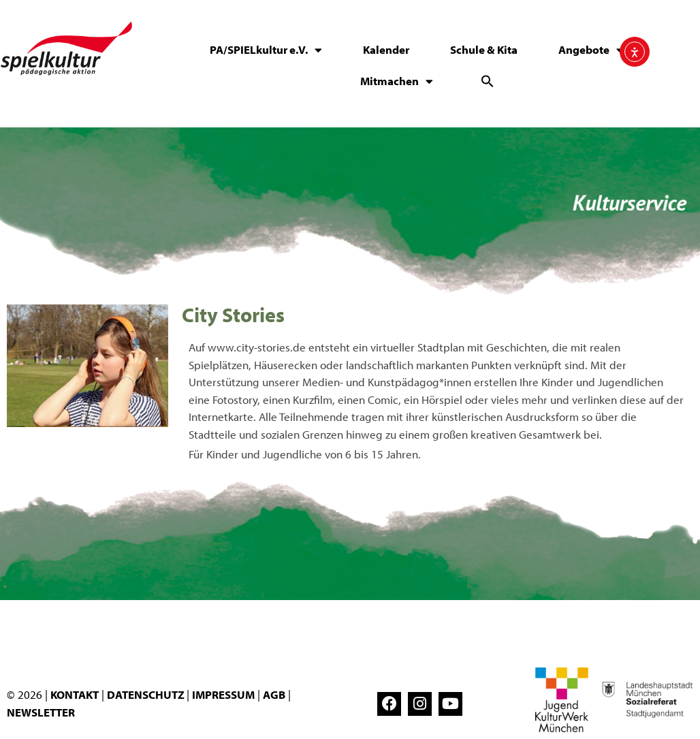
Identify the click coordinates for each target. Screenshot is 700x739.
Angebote (591, 50)
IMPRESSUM (223, 694)
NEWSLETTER (41, 712)
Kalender (386, 49)
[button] (488, 81)
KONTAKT (75, 694)
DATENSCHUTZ (147, 694)
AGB (274, 694)
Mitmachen (397, 81)
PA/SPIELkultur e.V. (266, 50)
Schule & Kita (484, 49)
